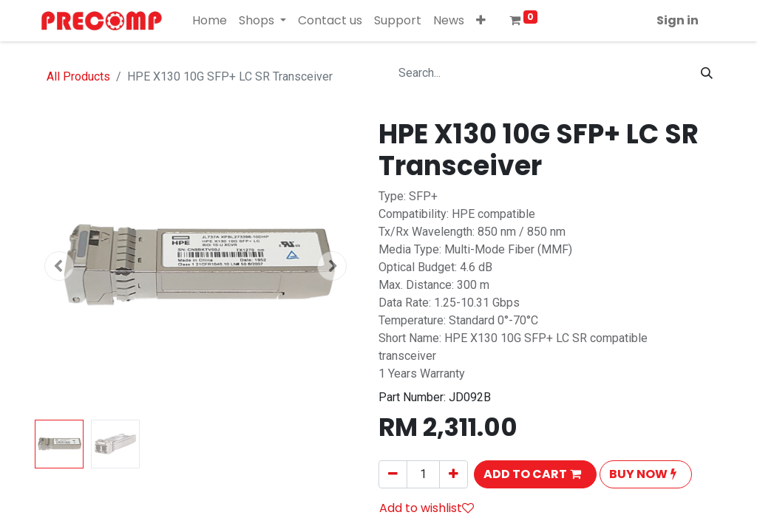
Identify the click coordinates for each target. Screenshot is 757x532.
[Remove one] (393, 474)
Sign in (678, 20)
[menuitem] (210, 21)
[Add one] (454, 474)
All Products (78, 76)
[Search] (707, 73)
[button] (481, 21)
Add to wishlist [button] (427, 508)
